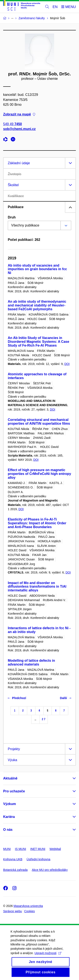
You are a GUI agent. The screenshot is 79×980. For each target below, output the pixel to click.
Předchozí (17, 698)
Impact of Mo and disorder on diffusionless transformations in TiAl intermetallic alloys (37, 587)
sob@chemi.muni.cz (19, 129)
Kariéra (9, 817)
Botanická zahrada (15, 870)
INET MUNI (38, 849)
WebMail (55, 849)
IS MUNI (21, 849)
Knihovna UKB (13, 859)
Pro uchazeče (14, 791)
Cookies (30, 911)
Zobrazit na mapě (19, 115)
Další (66, 698)
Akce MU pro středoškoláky (50, 870)
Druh (12, 217)
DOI (67, 364)
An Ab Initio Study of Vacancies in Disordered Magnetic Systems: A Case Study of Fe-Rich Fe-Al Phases (38, 342)
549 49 (13, 124)
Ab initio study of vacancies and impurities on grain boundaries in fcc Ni (37, 269)
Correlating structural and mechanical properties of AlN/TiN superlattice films (39, 422)
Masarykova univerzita (28, 906)
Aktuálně (10, 778)
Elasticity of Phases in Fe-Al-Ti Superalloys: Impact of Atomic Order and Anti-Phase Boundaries (37, 523)
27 (44, 719)
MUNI (7, 849)
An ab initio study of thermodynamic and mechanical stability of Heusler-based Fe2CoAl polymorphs (37, 305)
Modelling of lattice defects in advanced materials (31, 662)
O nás (8, 830)
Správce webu (13, 911)
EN (55, 7)
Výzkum (9, 804)
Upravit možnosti (48, 957)
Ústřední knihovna (38, 859)
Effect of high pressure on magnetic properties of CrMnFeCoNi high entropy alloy (39, 474)
